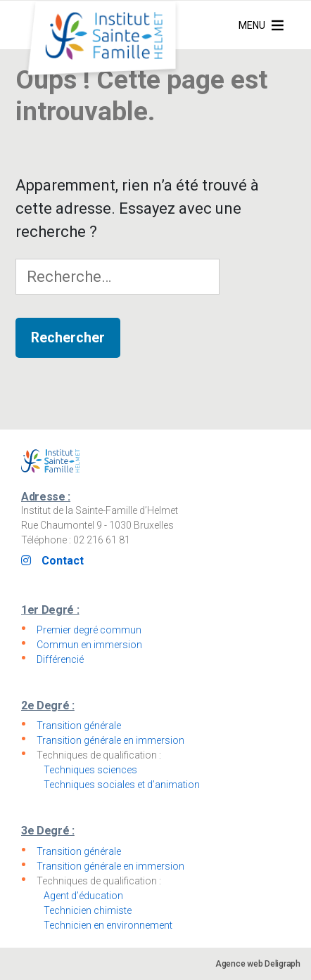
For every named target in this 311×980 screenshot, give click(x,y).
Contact (63, 561)
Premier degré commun (89, 630)
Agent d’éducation (83, 896)
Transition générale (79, 726)
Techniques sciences (90, 770)
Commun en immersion (89, 645)
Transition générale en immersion (110, 740)
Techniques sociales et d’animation (122, 785)
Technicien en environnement (108, 925)
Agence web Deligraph (258, 964)
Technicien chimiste (88, 910)
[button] (252, 25)
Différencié (60, 659)
